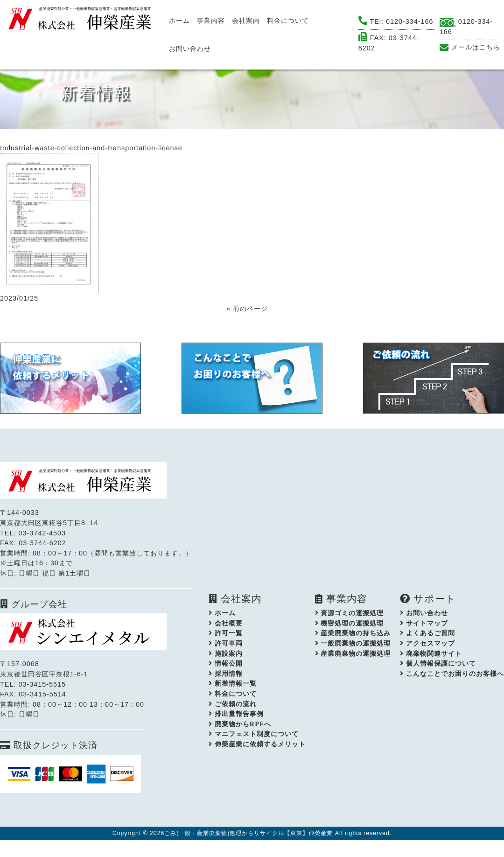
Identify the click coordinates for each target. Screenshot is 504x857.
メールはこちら (476, 47)
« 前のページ (247, 309)
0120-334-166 (410, 21)
